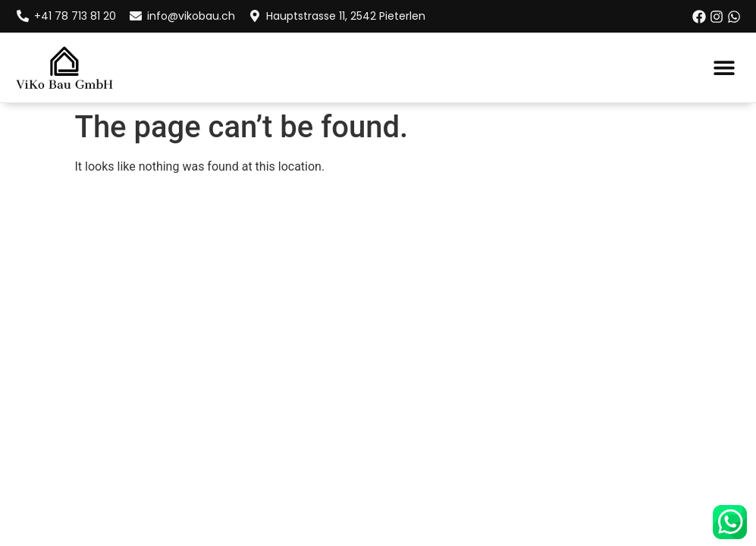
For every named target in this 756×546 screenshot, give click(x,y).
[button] (724, 67)
